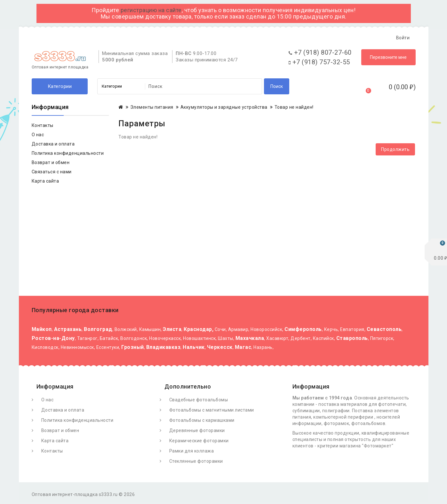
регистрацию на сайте (151, 10)
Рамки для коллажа (192, 453)
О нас (38, 136)
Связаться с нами (52, 173)
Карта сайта (45, 183)
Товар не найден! (294, 109)
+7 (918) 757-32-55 (319, 64)
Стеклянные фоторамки (196, 463)
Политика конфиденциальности (68, 155)
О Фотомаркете (60, 38)
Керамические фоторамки (199, 442)
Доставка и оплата (111, 38)
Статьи (152, 38)
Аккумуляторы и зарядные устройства (224, 109)
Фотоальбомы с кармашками (202, 422)
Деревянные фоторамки (197, 432)
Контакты (183, 38)
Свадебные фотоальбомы (199, 401)
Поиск (277, 88)
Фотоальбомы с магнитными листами (212, 412)
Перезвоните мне (388, 59)
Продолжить (395, 151)
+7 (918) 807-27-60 (320, 54)
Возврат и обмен (51, 164)
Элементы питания (152, 109)
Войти (403, 38)
